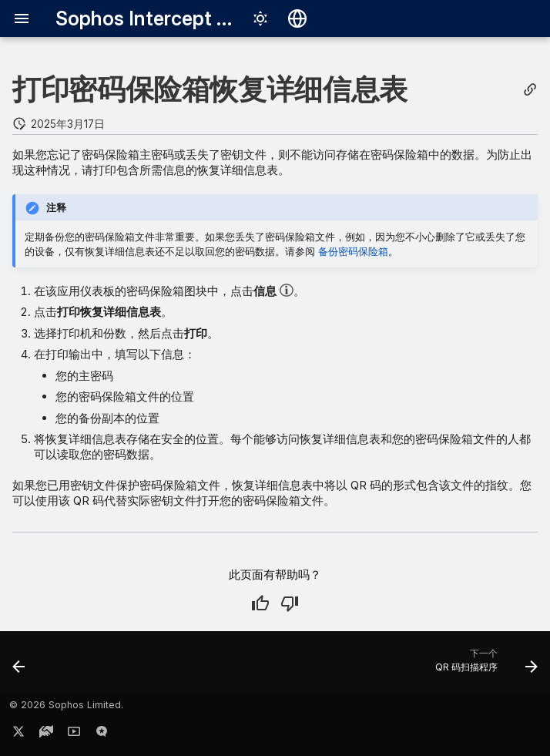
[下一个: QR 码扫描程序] (483, 666)
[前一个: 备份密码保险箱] (20, 666)
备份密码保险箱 (353, 251)
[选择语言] (297, 18)
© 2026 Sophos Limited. (66, 705)
